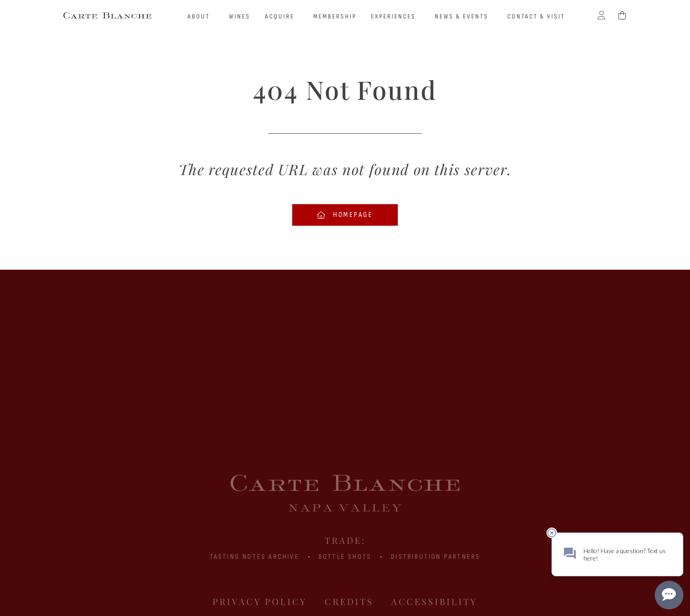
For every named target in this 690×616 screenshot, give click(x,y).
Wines (240, 16)
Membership (335, 16)
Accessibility (434, 601)
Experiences (396, 17)
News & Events (464, 17)
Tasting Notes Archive (255, 557)
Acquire (282, 17)
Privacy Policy (260, 601)
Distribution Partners (435, 557)
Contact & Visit (536, 16)
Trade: (345, 540)
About (201, 17)
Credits (349, 601)
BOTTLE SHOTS (345, 557)
